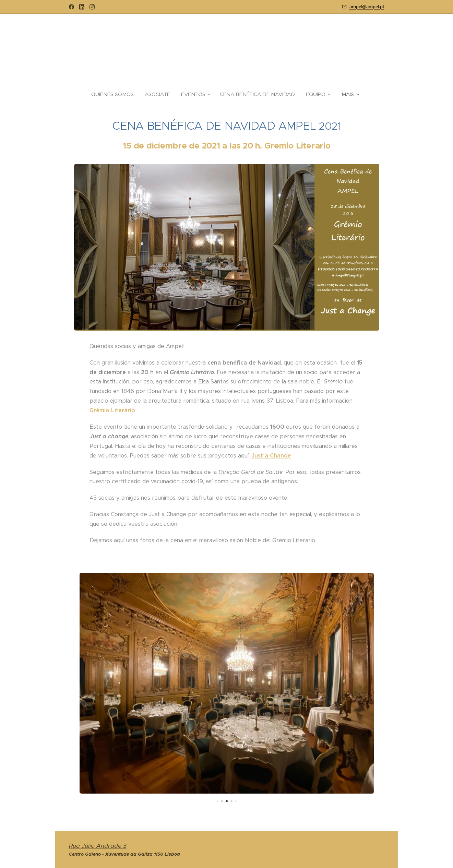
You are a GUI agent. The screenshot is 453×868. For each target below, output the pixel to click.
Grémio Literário (112, 410)
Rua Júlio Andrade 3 (98, 846)
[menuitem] (115, 94)
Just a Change (271, 455)
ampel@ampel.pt (367, 7)
